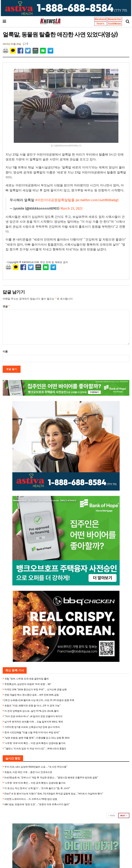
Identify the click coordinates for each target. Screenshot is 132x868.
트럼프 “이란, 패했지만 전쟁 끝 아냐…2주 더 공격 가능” (33, 706)
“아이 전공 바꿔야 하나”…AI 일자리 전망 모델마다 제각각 (33, 717)
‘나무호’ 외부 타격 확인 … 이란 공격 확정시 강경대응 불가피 (35, 744)
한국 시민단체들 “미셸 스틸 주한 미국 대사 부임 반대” (32, 733)
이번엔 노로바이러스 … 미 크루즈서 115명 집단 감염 (31, 800)
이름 (5, 352)
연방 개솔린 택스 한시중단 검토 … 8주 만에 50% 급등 (32, 696)
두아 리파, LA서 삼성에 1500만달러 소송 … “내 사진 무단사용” (36, 768)
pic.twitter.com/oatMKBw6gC (97, 200)
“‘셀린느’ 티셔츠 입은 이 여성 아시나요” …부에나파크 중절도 (35, 749)
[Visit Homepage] (50, 21)
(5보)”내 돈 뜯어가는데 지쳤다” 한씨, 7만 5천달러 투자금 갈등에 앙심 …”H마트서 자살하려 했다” (54, 794)
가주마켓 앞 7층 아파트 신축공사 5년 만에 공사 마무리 (32, 728)
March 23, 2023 (71, 208)
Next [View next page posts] (124, 816)
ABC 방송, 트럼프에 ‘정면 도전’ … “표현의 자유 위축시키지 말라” (37, 805)
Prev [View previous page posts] (111, 816)
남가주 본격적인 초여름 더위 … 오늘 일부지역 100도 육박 (34, 722)
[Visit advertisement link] (66, 8)
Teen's (100, 24)
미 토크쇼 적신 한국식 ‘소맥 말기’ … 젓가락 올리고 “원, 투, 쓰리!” (37, 789)
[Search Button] (128, 21)
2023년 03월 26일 (12, 44)
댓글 (6, 307)
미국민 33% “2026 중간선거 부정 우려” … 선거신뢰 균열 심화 (36, 690)
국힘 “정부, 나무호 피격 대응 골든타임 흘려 (27, 679)
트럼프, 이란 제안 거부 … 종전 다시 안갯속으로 (28, 773)
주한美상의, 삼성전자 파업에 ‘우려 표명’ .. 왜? (28, 685)
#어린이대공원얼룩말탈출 (55, 200)
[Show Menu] (4, 21)
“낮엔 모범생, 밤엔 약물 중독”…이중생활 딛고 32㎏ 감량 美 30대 (37, 739)
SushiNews (115, 24)
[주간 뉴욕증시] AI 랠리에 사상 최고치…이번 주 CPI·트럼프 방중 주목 (39, 701)
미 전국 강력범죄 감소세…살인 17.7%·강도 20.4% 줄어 (32, 712)
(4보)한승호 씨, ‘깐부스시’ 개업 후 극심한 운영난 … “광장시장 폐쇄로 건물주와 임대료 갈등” (51, 778)
